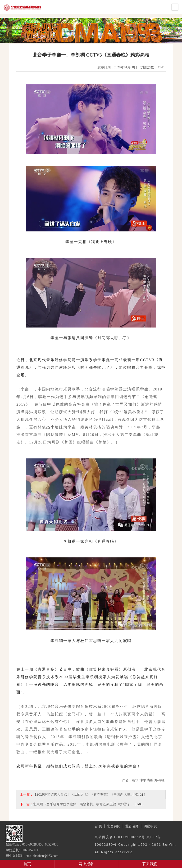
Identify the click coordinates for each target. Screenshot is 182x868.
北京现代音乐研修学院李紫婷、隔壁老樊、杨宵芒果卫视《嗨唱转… (83, 804)
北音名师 (132, 826)
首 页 (98, 826)
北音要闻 (114, 826)
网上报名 (86, 864)
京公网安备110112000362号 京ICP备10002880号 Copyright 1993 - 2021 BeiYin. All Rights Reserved (135, 845)
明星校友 (150, 826)
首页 (27, 864)
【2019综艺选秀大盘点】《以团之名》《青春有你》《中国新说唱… (83, 794)
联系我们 (150, 864)
